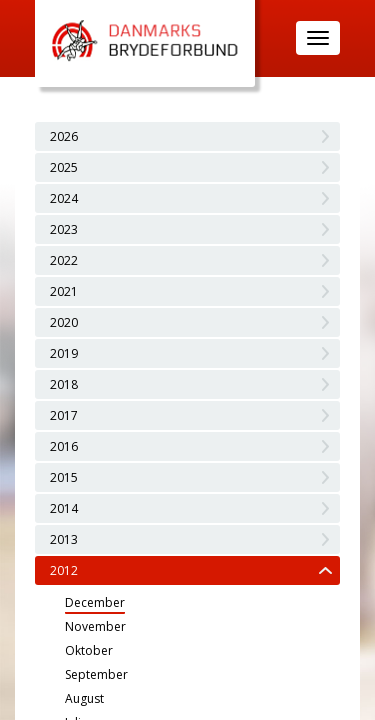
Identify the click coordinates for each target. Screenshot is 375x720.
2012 (64, 570)
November (95, 626)
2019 (64, 353)
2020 (64, 322)
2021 (64, 291)
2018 (64, 384)
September (96, 674)
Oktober (89, 650)
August (84, 698)
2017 (64, 415)
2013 (64, 539)
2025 (64, 167)
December (95, 602)
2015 (64, 477)
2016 (64, 446)
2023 (64, 229)
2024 (64, 198)
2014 (64, 508)
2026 (64, 136)
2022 (64, 260)
